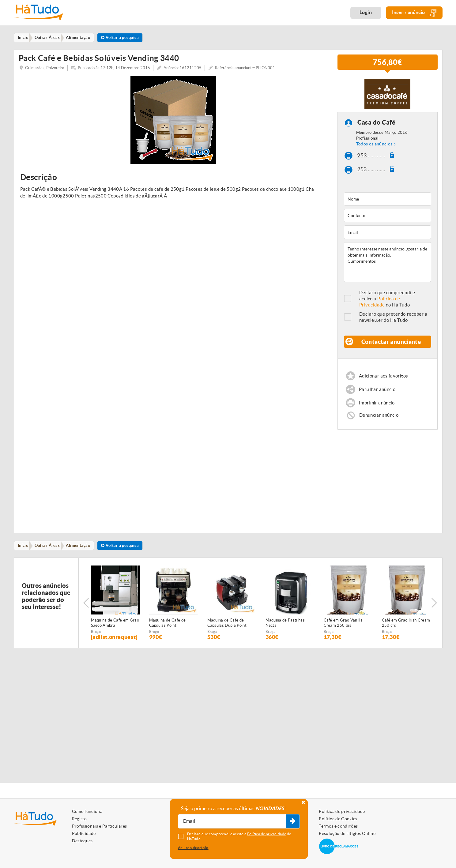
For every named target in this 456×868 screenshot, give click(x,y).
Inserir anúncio (414, 13)
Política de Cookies (338, 819)
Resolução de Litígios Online (347, 833)
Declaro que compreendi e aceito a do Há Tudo (387, 302)
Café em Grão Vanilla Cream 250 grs (343, 629)
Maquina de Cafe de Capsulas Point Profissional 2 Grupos (169, 629)
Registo (79, 819)
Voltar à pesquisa (126, 38)
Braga (96, 637)
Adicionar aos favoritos (384, 380)
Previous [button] (86, 609)
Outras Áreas (50, 551)
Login (366, 12)
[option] (173, 124)
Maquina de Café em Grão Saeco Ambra (115, 629)
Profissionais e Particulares (100, 826)
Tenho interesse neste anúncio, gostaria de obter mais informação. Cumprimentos (388, 266)
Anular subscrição (193, 848)
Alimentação (82, 551)
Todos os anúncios (374, 148)
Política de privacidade (342, 811)
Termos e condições (338, 826)
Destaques (82, 841)
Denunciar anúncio (379, 420)
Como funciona (87, 811)
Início (24, 551)
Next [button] (435, 609)
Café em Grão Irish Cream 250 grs (406, 629)
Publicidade (84, 833)
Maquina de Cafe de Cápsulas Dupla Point (227, 629)
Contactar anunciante (391, 345)
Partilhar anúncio (377, 393)
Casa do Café (377, 126)
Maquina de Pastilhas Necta (285, 629)
